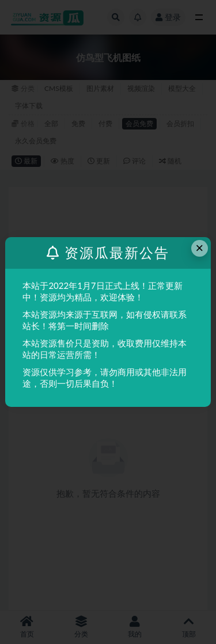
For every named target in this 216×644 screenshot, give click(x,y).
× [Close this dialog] (199, 248)
